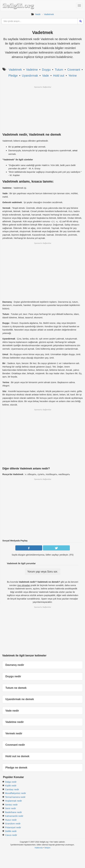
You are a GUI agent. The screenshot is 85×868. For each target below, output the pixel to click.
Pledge (13, 76)
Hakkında (39, 848)
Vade (46, 76)
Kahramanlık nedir (14, 816)
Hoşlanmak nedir (13, 801)
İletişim (47, 848)
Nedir (38, 14)
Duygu (46, 70)
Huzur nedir (11, 820)
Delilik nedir (11, 831)
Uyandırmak (30, 76)
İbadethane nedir (13, 812)
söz (36, 147)
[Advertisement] (43, 109)
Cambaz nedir (12, 789)
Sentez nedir (11, 805)
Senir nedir (11, 808)
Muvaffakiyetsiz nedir (16, 793)
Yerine (73, 76)
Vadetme (32, 70)
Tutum (59, 70)
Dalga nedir (11, 782)
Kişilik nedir (11, 786)
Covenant (74, 70)
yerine (18, 147)
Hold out (59, 76)
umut (75, 150)
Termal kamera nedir (15, 797)
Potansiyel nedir (13, 827)
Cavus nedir (11, 835)
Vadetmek (49, 14)
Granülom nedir (13, 824)
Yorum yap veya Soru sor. (43, 572)
